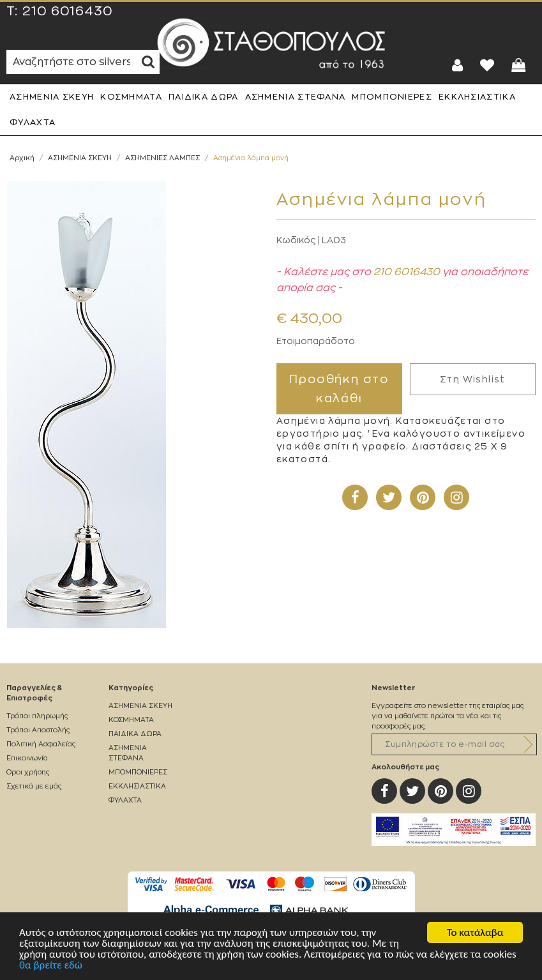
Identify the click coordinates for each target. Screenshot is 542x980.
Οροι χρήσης (28, 772)
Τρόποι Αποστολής (38, 730)
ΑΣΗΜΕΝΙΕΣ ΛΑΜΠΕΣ (162, 158)
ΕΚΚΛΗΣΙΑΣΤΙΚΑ (477, 97)
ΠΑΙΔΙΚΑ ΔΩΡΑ (204, 97)
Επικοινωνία (27, 758)
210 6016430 (68, 11)
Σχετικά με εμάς (34, 786)
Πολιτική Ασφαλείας (41, 744)
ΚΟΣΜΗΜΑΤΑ (131, 97)
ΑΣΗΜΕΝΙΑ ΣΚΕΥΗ (52, 97)
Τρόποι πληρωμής (37, 716)
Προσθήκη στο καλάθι (339, 389)
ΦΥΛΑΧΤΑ (33, 122)
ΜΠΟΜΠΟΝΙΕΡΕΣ (392, 97)
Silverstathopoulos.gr (271, 43)
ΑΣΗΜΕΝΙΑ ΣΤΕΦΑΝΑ (296, 97)
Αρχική (22, 158)
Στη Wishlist (473, 379)
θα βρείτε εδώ (51, 966)
